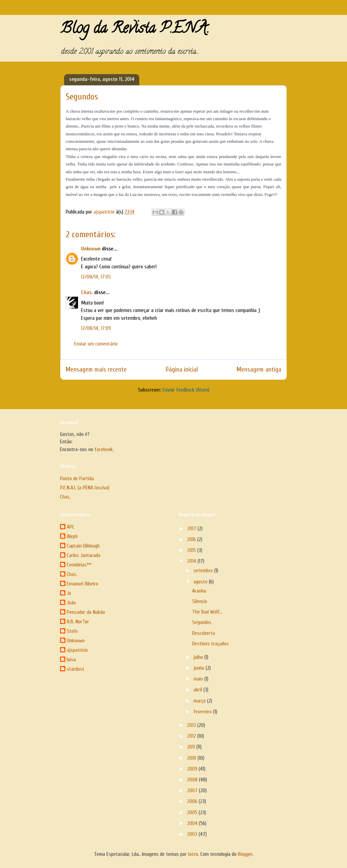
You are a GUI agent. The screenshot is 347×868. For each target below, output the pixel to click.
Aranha (199, 591)
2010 (192, 758)
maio (199, 679)
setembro (204, 571)
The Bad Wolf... (207, 612)
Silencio (200, 601)
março (200, 701)
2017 (192, 529)
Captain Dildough (83, 546)
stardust (76, 669)
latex (193, 854)
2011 (192, 747)
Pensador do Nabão (86, 612)
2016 (192, 539)
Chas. (87, 292)
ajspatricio (77, 650)
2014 (192, 561)
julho (199, 657)
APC (71, 527)
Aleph (72, 536)
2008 (193, 780)
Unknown (91, 249)
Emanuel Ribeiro (83, 584)
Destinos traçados (210, 644)
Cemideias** (79, 565)
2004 (193, 823)
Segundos (202, 622)
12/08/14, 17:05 (96, 277)
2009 (193, 769)
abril (198, 690)
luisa (71, 660)
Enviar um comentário (96, 344)
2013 (192, 725)
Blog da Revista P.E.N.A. (135, 30)
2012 (192, 736)
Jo (69, 593)
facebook (104, 449)
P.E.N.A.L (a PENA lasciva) (85, 488)
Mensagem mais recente (96, 370)
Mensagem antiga (259, 370)
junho (200, 668)
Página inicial (182, 370)
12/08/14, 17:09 (96, 328)
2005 (193, 813)
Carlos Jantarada (84, 555)
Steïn (72, 631)
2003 (193, 834)
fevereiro (203, 712)
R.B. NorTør (78, 622)
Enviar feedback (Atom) (186, 390)
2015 (192, 550)
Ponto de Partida (77, 478)
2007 (193, 791)
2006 (193, 801)
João (71, 603)
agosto (201, 582)
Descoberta (203, 633)
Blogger (245, 854)
